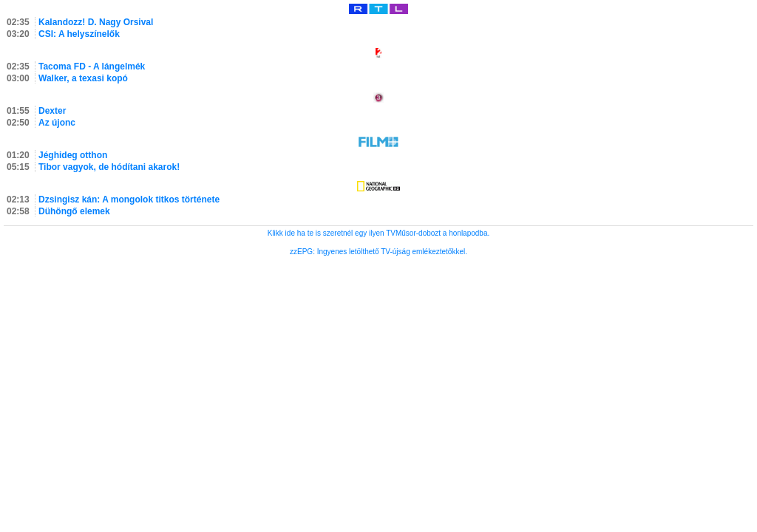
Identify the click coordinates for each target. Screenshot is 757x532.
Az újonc (57, 123)
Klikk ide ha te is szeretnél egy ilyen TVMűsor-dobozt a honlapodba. (379, 233)
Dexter (52, 111)
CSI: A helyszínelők (79, 34)
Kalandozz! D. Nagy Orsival (96, 22)
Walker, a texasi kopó (83, 78)
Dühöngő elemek (74, 211)
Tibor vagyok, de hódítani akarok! (109, 167)
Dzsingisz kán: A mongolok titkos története (129, 199)
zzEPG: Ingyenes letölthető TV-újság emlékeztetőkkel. (378, 252)
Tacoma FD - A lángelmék (92, 66)
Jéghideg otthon (73, 155)
